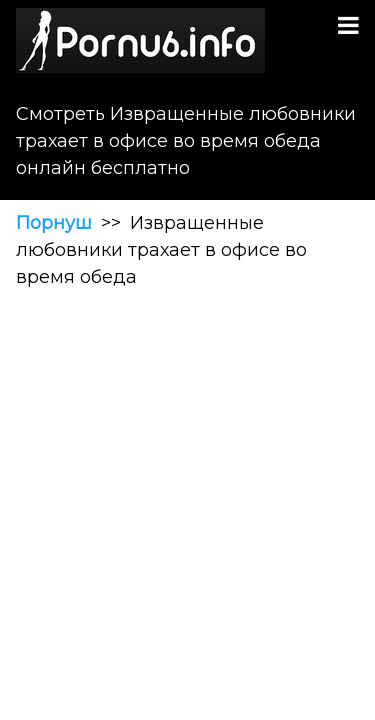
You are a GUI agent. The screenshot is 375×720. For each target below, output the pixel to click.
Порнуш (54, 223)
